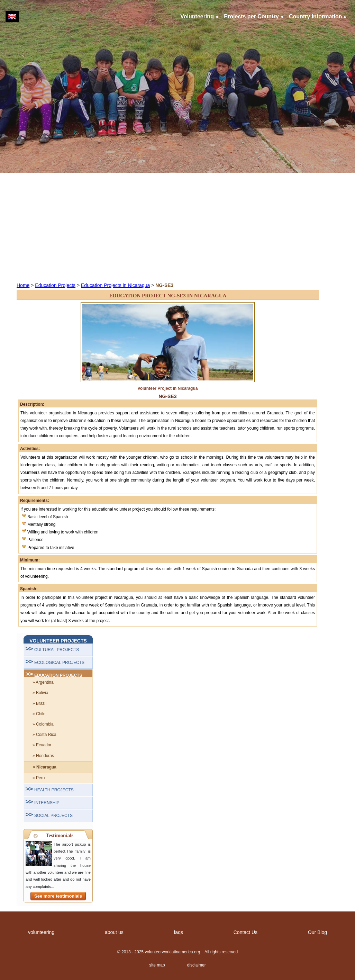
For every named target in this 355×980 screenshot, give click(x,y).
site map (157, 965)
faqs (178, 932)
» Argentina (43, 682)
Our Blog (317, 932)
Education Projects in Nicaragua (115, 285)
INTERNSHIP (47, 803)
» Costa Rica (44, 735)
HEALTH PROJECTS (54, 790)
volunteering (41, 932)
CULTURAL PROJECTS (57, 650)
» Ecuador (42, 745)
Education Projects (55, 285)
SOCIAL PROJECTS (53, 816)
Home (23, 285)
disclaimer (197, 965)
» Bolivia (40, 693)
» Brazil (39, 703)
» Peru (39, 778)
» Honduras (43, 756)
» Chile (39, 714)
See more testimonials (58, 896)
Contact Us (245, 932)
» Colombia (43, 724)
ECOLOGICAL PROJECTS (59, 663)
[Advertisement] (177, 227)
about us (114, 932)
